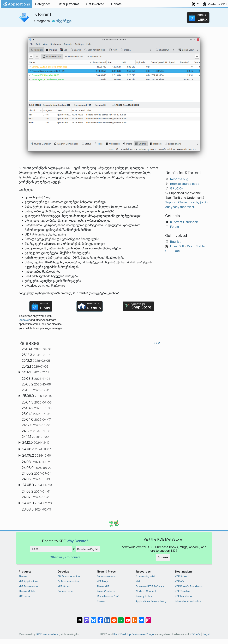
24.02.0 (37, 503)
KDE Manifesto (183, 596)
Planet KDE (103, 586)
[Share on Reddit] (114, 618)
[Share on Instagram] (148, 618)
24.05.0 (37, 485)
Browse (163, 557)
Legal (206, 634)
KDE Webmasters (47, 634)
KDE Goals (64, 586)
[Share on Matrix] (80, 618)
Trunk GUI (177, 246)
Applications (16, 5)
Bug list (175, 242)
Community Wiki (145, 576)
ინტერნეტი (62, 21)
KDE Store (181, 576)
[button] (195, 4)
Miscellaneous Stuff (108, 596)
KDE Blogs (103, 581)
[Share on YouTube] (128, 618)
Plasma (23, 576)
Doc (190, 246)
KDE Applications (28, 581)
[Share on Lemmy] (121, 618)
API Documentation (69, 576)
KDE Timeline (183, 591)
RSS (156, 343)
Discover (24, 320)
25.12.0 (35, 372)
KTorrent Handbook (184, 222)
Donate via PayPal (88, 549)
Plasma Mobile (27, 591)
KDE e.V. (180, 581)
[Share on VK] (141, 618)
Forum (175, 227)
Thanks (101, 601)
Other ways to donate (65, 557)
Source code (65, 591)
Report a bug (179, 179)
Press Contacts (106, 591)
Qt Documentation (68, 581)
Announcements (106, 576)
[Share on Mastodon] (87, 618)
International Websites (188, 601)
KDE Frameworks (29, 586)
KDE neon (24, 596)
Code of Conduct (146, 591)
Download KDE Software (150, 586)
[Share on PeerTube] (135, 618)
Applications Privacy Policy (151, 601)
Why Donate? (77, 541)
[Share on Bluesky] (93, 618)
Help (139, 581)
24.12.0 (36, 443)
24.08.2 (37, 455)
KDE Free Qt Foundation (189, 586)
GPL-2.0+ (177, 188)
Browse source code (185, 184)
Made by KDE (217, 4)
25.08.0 (37, 396)
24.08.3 (37, 449)
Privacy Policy (144, 596)
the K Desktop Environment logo (134, 634)
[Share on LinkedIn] (107, 618)
